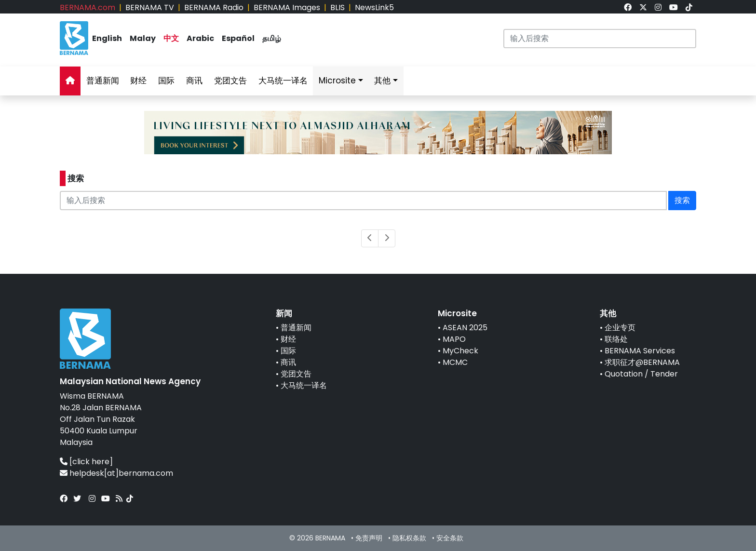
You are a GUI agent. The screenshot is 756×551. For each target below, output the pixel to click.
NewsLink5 (374, 7)
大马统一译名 (283, 81)
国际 (166, 81)
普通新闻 (103, 81)
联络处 (616, 339)
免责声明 (369, 538)
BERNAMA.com (88, 7)
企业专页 (620, 328)
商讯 (194, 81)
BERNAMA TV (150, 7)
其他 (382, 81)
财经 (138, 81)
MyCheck (460, 351)
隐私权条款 (409, 538)
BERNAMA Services (640, 351)
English (107, 38)
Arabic (200, 38)
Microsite (337, 81)
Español (238, 38)
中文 (171, 38)
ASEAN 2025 (465, 328)
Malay (143, 38)
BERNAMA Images (287, 7)
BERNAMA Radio (214, 7)
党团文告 (230, 81)
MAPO (454, 339)
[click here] (91, 462)
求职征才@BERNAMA (642, 362)
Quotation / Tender (641, 374)
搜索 (682, 200)
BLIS (337, 7)
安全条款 (450, 538)
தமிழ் (272, 38)
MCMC (455, 362)
